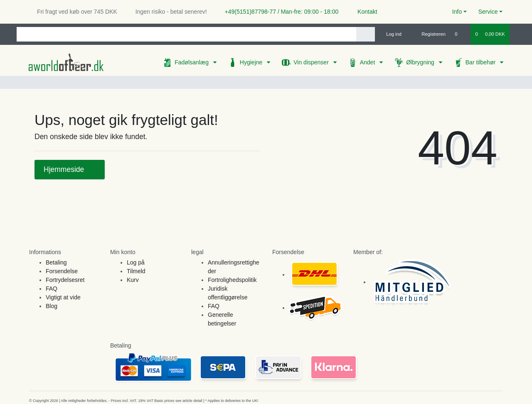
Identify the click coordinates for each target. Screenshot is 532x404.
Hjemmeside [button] (70, 169)
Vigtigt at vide (63, 297)
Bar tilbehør (481, 62)
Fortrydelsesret (65, 280)
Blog (52, 306)
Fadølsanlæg (192, 62)
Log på (136, 262)
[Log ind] (391, 34)
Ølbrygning (421, 62)
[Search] (366, 34)
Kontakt (363, 12)
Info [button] (457, 12)
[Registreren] (429, 34)
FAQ (52, 289)
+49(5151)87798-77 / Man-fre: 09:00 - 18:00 (278, 12)
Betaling (56, 262)
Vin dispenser (312, 62)
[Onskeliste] (460, 34)
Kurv (133, 280)
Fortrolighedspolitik (232, 280)
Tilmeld (136, 271)
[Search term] (186, 34)
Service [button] (488, 12)
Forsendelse (62, 271)
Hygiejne (252, 62)
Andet (368, 62)
